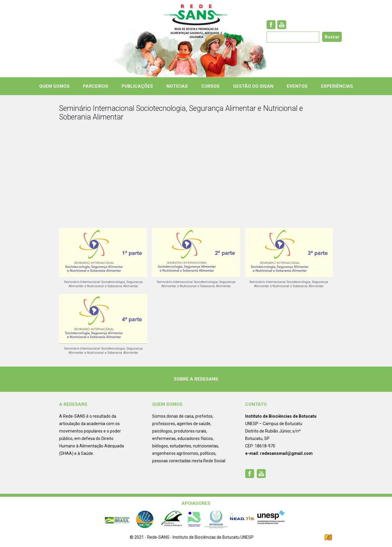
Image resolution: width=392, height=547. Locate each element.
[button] (103, 261)
